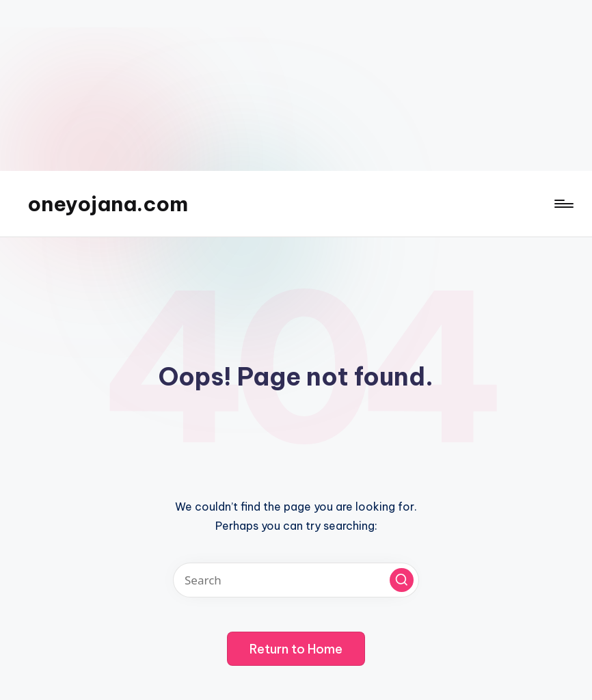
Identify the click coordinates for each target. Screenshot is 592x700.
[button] (402, 580)
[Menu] (563, 204)
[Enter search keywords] (296, 580)
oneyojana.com (108, 204)
